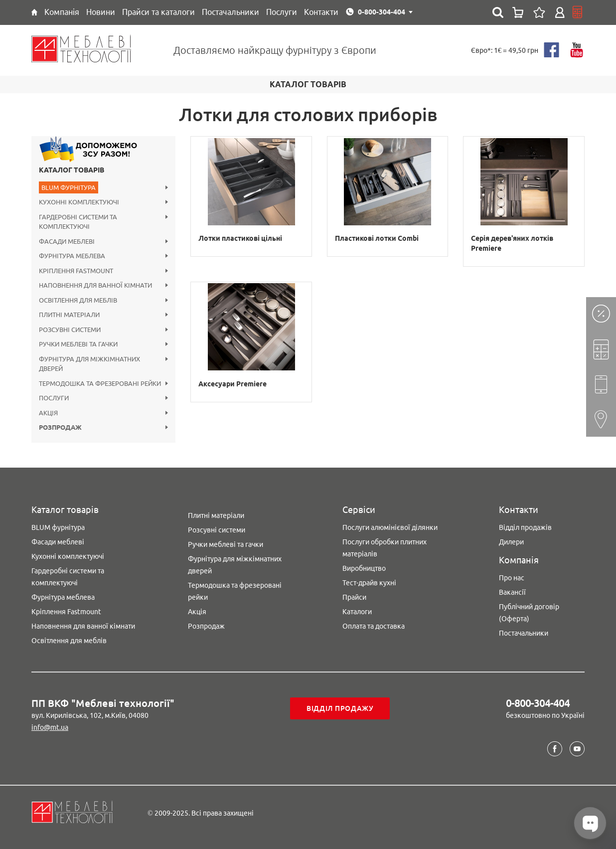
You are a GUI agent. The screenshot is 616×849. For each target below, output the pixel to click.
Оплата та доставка (374, 626)
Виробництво (364, 568)
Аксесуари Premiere (232, 384)
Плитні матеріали (216, 515)
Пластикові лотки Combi (377, 238)
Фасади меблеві (58, 542)
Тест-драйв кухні (369, 583)
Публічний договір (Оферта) (529, 613)
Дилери (511, 542)
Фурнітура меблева (63, 597)
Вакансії (512, 592)
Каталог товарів (72, 170)
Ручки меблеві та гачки (226, 544)
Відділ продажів (525, 527)
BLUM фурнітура (58, 527)
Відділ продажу (340, 708)
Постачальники (524, 633)
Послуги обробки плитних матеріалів (385, 548)
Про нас (512, 578)
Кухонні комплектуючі (68, 556)
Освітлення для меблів (69, 641)
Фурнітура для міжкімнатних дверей (235, 565)
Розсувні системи (217, 530)
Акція (197, 612)
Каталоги (357, 612)
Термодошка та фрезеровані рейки (235, 591)
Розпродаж (206, 626)
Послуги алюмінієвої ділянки (390, 527)
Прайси (354, 597)
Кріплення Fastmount (66, 612)
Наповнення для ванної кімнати (83, 626)
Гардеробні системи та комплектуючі (68, 577)
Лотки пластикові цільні (240, 238)
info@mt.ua (50, 727)
